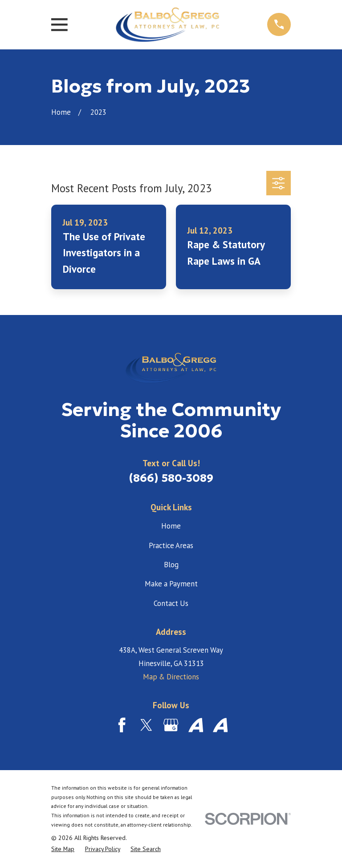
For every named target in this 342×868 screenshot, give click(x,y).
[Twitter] (146, 725)
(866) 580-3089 (171, 478)
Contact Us (171, 603)
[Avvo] (196, 725)
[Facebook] (122, 725)
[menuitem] (63, 849)
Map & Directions (171, 677)
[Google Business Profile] (171, 725)
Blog (171, 565)
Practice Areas (171, 545)
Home (171, 526)
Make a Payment (171, 584)
